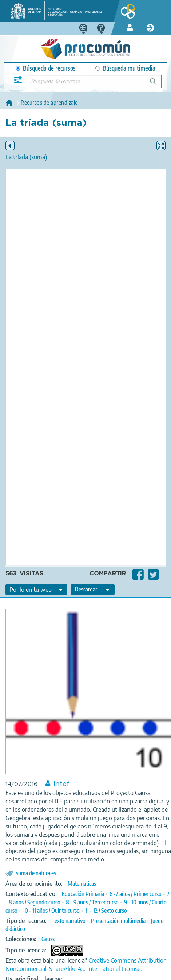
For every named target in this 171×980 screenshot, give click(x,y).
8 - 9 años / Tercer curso (92, 902)
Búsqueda (157, 84)
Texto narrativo (69, 921)
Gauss (48, 939)
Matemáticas (82, 884)
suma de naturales (36, 873)
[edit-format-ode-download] (93, 590)
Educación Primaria (83, 894)
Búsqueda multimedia (125, 68)
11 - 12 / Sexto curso (106, 911)
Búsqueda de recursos (46, 68)
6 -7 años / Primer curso (136, 894)
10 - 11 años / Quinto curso (51, 911)
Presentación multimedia (118, 921)
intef (61, 784)
